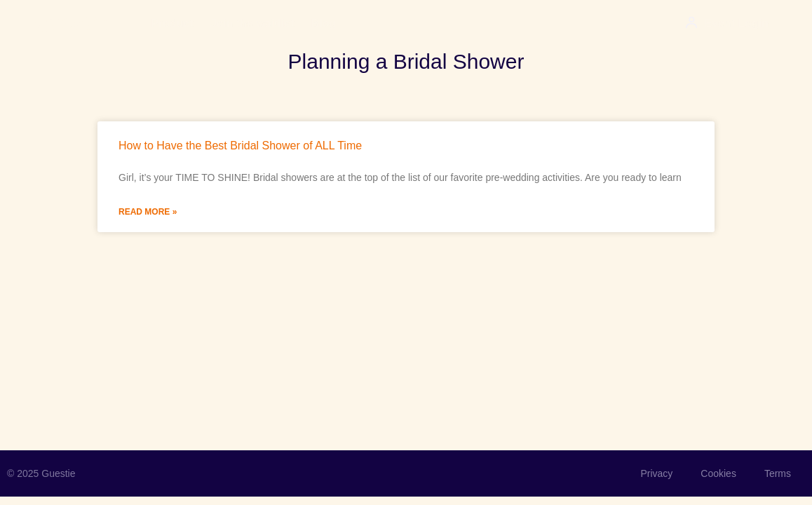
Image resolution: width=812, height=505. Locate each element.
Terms (778, 473)
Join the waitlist (252, 23)
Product (172, 23)
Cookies (718, 473)
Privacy (656, 473)
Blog (323, 23)
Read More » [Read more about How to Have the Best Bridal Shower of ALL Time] (148, 212)
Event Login (736, 23)
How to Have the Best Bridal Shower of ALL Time (240, 146)
